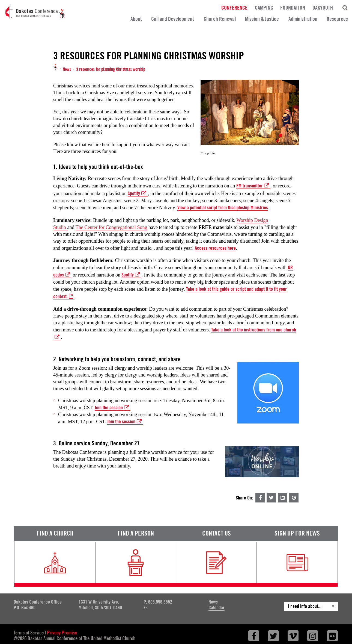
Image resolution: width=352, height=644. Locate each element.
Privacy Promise (62, 633)
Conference (234, 7)
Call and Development (173, 19)
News (67, 69)
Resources (337, 19)
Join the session (113, 408)
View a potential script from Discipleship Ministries (223, 208)
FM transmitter (253, 186)
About (136, 19)
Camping (264, 7)
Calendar (217, 608)
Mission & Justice (262, 19)
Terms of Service (29, 633)
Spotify (138, 193)
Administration (303, 19)
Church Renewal (220, 19)
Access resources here (215, 248)
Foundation (293, 7)
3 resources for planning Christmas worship (111, 69)
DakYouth (323, 7)
